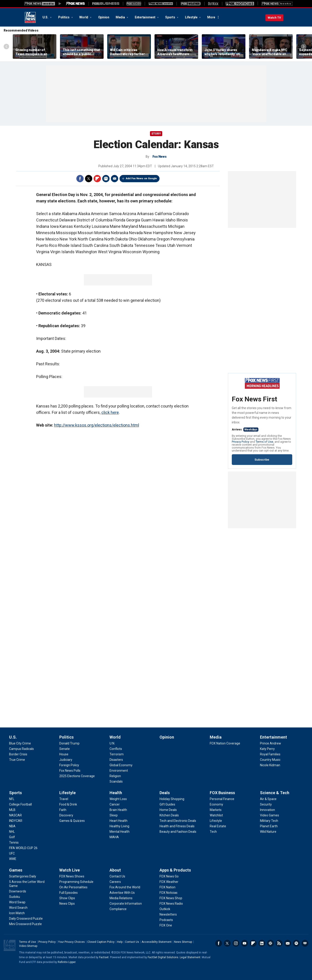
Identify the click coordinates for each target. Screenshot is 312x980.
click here (110, 412)
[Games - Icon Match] (17, 913)
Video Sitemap (28, 946)
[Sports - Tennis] (14, 842)
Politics (64, 17)
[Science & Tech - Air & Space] (268, 799)
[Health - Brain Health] (118, 810)
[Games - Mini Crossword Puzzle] (25, 924)
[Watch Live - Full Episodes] (69, 893)
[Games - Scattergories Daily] (23, 876)
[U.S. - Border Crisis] (18, 754)
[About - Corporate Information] (126, 904)
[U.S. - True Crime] (17, 760)
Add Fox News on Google (141, 178)
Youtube (245, 943)
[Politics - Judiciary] (66, 760)
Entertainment (145, 17)
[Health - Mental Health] (120, 832)
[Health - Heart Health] (119, 821)
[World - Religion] (115, 776)
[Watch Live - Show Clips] (67, 898)
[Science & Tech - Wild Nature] (268, 832)
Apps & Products (175, 870)
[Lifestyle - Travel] (64, 799)
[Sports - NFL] (12, 799)
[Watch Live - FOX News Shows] (72, 876)
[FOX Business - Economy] (216, 804)
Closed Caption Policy (101, 942)
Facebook (80, 179)
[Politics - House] (64, 754)
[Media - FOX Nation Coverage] (225, 743)
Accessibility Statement (157, 942)
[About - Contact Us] (117, 876)
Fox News (30, 17)
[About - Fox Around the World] (125, 887)
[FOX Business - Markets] (216, 810)
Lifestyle (192, 17)
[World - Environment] (119, 771)
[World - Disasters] (116, 760)
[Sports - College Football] (20, 804)
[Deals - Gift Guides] (167, 804)
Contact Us (132, 942)
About (115, 870)
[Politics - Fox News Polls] (70, 771)
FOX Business (222, 793)
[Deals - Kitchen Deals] (169, 815)
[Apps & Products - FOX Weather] (169, 882)
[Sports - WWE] (13, 859)
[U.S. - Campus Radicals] (21, 749)
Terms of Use (264, 442)
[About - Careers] (115, 882)
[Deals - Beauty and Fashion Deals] (178, 832)
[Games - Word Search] (18, 908)
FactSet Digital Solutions (163, 957)
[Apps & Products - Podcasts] (166, 920)
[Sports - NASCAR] (15, 815)
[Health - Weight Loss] (118, 799)
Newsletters (288, 943)
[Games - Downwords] (18, 891)
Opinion (104, 17)
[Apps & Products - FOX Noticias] (168, 893)
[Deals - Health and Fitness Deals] (177, 826)
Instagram (236, 943)
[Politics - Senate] (65, 749)
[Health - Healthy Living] (119, 826)
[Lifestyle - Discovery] (66, 815)
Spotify (296, 943)
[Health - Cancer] (115, 804)
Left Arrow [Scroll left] (6, 47)
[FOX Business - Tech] (213, 832)
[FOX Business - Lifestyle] (216, 821)
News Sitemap (183, 942)
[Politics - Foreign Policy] (69, 765)
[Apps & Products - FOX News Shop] (171, 898)
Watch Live (70, 870)
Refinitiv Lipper (67, 962)
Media (121, 17)
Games (16, 870)
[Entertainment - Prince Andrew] (271, 743)
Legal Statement (190, 957)
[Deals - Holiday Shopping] (172, 799)
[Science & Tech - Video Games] (270, 815)
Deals (165, 793)
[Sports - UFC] (12, 853)
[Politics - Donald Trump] (69, 743)
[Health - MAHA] (114, 837)
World (84, 17)
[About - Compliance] (118, 909)
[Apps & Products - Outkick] (165, 909)
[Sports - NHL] (12, 832)
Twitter (89, 179)
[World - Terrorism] (117, 754)
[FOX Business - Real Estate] (218, 826)
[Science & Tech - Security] (266, 804)
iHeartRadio (305, 943)
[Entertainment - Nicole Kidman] (270, 765)
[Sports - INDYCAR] (16, 821)
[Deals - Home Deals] (168, 810)
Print (106, 179)
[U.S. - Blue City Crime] (20, 743)
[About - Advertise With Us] (122, 893)
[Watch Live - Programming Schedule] (76, 882)
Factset (104, 957)
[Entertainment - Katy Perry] (267, 749)
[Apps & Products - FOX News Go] (169, 876)
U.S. (46, 17)
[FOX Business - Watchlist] (216, 815)
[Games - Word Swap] (17, 902)
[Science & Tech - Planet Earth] (269, 826)
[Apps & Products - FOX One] (166, 925)
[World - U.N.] (112, 743)
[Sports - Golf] (12, 837)
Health (116, 793)
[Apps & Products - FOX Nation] (167, 887)
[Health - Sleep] (114, 815)
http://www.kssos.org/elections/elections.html (97, 425)
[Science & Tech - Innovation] (267, 810)
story (156, 134)
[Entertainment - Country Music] (270, 760)
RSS (279, 943)
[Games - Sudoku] (15, 897)
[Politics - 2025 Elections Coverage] (77, 776)
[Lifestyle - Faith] (63, 810)
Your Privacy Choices (71, 942)
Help (120, 942)
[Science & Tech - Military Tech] (269, 821)
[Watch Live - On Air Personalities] (73, 887)
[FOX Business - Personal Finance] (222, 799)
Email (115, 179)
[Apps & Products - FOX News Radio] (171, 904)
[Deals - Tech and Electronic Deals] (178, 821)
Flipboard (97, 179)
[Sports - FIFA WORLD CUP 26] (23, 848)
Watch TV (274, 18)
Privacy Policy (241, 442)
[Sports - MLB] (12, 810)
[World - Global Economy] (121, 765)
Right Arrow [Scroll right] (304, 47)
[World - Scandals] (116, 781)
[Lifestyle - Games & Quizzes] (72, 821)
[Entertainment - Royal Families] (270, 754)
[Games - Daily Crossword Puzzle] (26, 919)
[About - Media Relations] (121, 898)
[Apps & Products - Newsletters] (168, 914)
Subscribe (262, 460)
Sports (170, 17)
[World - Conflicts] (116, 749)
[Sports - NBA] (12, 826)
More (211, 17)
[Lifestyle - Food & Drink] (68, 804)
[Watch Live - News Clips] (67, 904)
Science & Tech (275, 793)
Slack (270, 943)
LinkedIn (262, 943)
